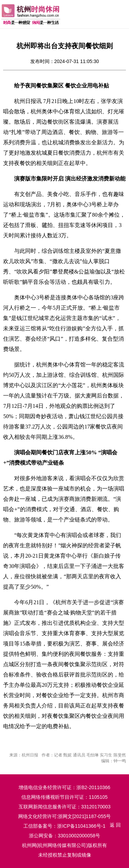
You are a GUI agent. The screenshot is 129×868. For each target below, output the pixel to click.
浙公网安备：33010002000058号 (64, 836)
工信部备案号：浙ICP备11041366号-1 (64, 826)
